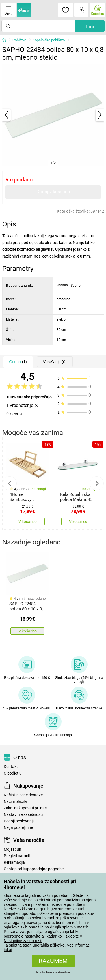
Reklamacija (14, 862)
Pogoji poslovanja (19, 821)
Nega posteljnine (18, 828)
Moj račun (12, 849)
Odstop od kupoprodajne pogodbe (34, 869)
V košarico (28, 522)
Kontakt (11, 767)
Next (97, 483)
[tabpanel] (53, 115)
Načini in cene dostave (23, 795)
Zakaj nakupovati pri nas (25, 808)
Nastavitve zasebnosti (23, 941)
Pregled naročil (17, 856)
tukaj (8, 950)
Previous (10, 483)
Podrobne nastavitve (53, 972)
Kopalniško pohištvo (49, 40)
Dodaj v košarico (53, 192)
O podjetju (13, 773)
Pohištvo (19, 40)
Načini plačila (15, 802)
